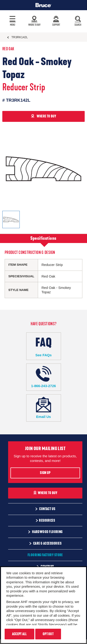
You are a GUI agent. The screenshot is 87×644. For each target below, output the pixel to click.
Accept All (19, 634)
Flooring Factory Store (45, 555)
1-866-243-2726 (44, 377)
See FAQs (44, 346)
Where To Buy (45, 493)
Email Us (44, 408)
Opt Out (48, 634)
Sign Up (45, 473)
